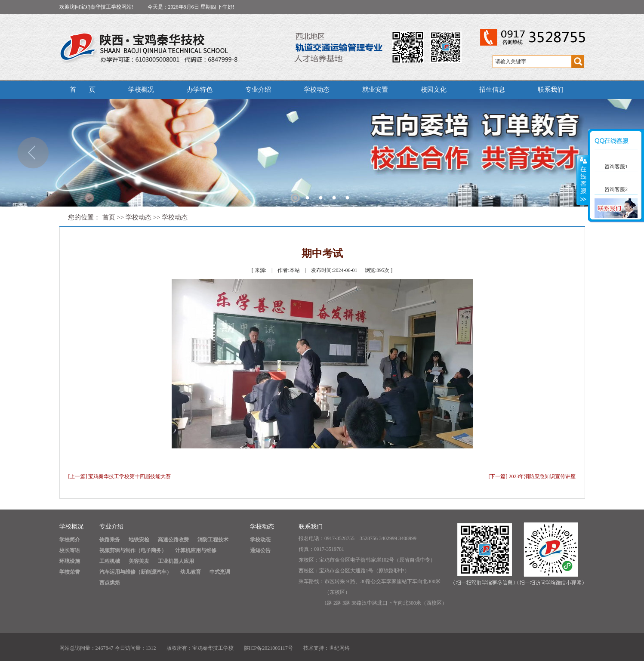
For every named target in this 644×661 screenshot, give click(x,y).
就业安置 (375, 90)
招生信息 (492, 90)
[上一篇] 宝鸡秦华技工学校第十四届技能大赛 (120, 476)
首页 (109, 217)
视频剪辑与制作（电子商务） (133, 550)
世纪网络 (339, 648)
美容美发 (139, 561)
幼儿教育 (191, 572)
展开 (582, 180)
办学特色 (200, 90)
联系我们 (551, 90)
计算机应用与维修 (196, 550)
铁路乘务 (110, 540)
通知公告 (260, 550)
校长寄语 (70, 550)
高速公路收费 (173, 540)
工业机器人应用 (176, 561)
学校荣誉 (70, 572)
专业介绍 (258, 90)
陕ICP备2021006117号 (268, 648)
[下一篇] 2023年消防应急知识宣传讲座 (532, 476)
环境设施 (70, 561)
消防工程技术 (213, 540)
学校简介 (70, 540)
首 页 (83, 90)
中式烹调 (220, 572)
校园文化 (434, 90)
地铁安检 (139, 540)
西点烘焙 (110, 583)
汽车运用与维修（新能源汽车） (136, 572)
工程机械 (110, 561)
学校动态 (317, 90)
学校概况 (141, 90)
